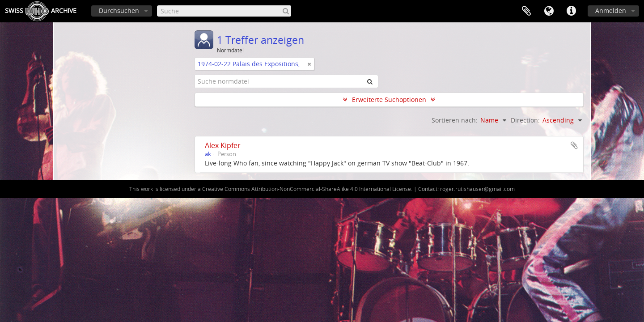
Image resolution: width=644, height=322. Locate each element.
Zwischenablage (526, 11)
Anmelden (611, 11)
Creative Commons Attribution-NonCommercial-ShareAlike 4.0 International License (307, 189)
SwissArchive (41, 11)
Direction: (525, 120)
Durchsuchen (119, 11)
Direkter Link (571, 11)
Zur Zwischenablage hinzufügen (574, 145)
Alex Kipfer (223, 145)
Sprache (549, 11)
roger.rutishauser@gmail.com (477, 189)
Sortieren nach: (455, 120)
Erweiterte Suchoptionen (389, 100)
